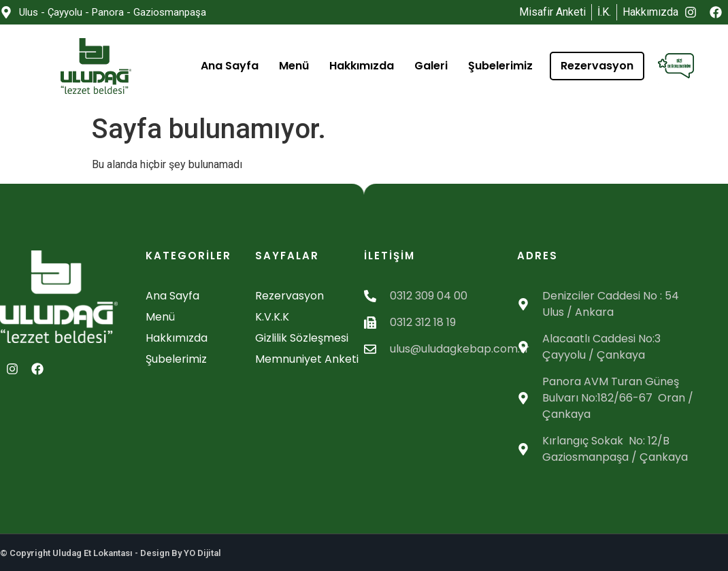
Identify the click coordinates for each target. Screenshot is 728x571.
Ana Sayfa (230, 66)
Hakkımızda (362, 66)
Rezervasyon (597, 66)
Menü (294, 66)
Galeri (431, 66)
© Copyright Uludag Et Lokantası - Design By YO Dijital (111, 553)
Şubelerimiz (500, 66)
